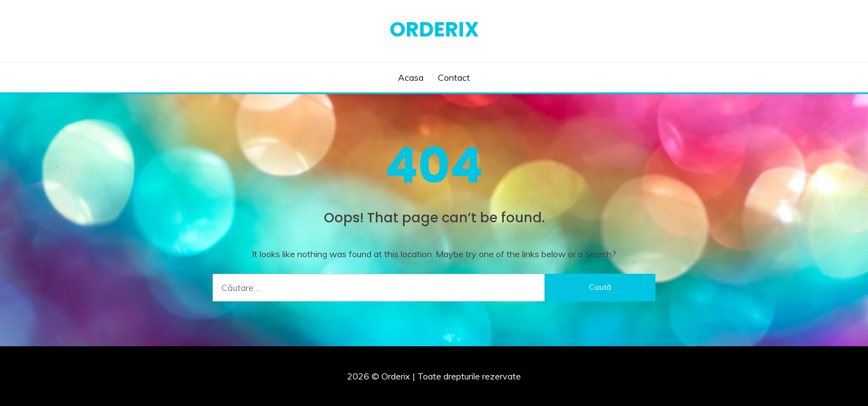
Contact (454, 77)
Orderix (434, 29)
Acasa (411, 77)
